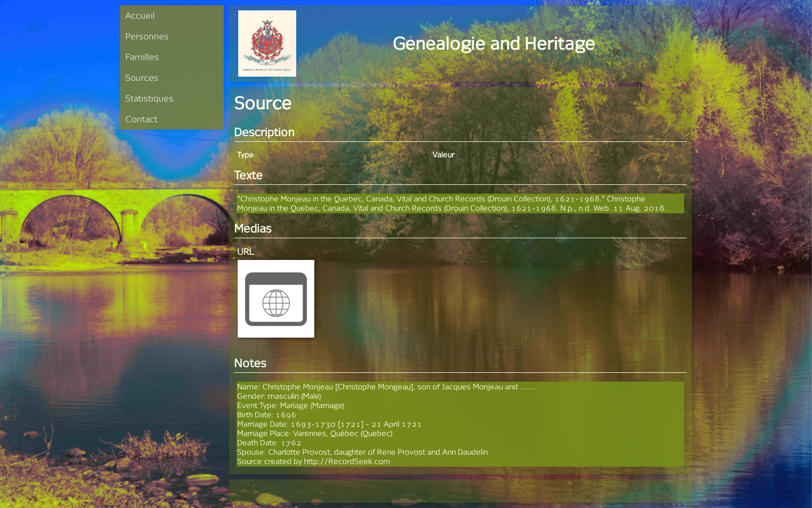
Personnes (147, 36)
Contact (141, 119)
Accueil (140, 15)
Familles (142, 57)
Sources (142, 77)
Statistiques (149, 98)
